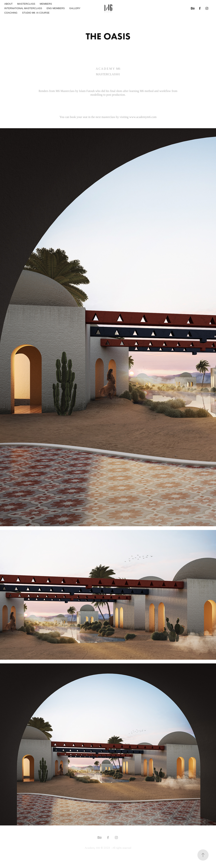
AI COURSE (43, 13)
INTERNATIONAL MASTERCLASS (23, 8)
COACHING (11, 13)
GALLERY (75, 8)
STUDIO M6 (29, 13)
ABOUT (8, 4)
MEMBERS (46, 4)
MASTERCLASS (26, 4)
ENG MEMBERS (56, 8)
